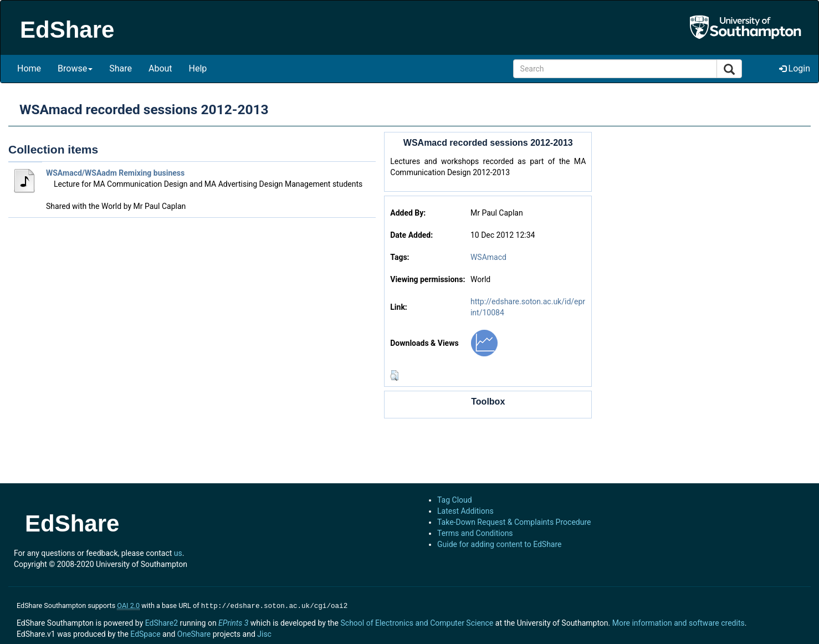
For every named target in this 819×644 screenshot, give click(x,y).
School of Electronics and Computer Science (417, 622)
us (178, 553)
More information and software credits (679, 622)
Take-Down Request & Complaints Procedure (514, 522)
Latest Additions (465, 511)
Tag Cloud (455, 500)
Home (29, 68)
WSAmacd (488, 257)
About (160, 68)
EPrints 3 (233, 622)
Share (121, 68)
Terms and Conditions (475, 533)
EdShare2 (162, 622)
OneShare (194, 633)
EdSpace (145, 633)
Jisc (264, 633)
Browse (75, 68)
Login (795, 68)
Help (198, 68)
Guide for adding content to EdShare (500, 544)
